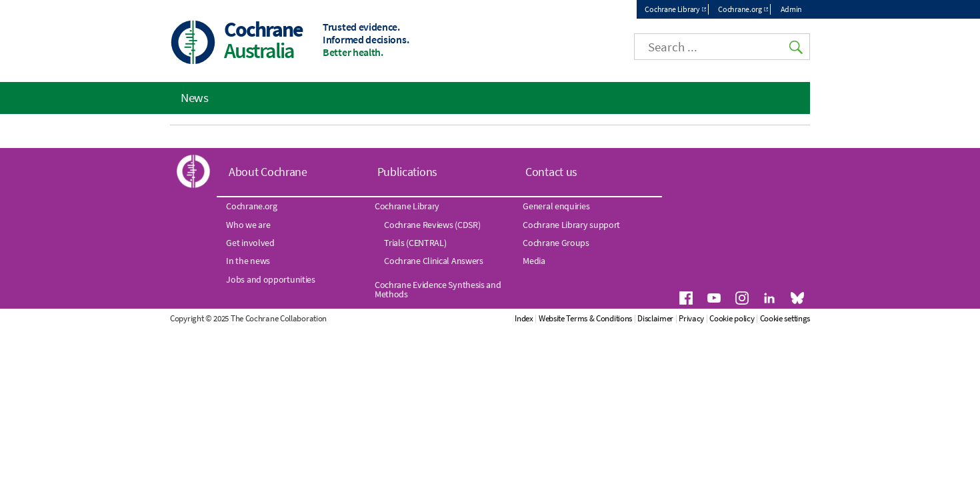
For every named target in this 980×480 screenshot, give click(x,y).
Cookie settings (785, 318)
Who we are (248, 225)
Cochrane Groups (556, 243)
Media (534, 261)
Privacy (691, 318)
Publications (407, 172)
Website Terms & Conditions (585, 318)
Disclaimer (655, 318)
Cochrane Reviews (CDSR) (432, 225)
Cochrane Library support (571, 225)
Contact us (551, 172)
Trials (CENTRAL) (415, 243)
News (195, 97)
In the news (248, 261)
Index (524, 318)
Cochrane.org (740, 9)
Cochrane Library (672, 9)
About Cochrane (268, 172)
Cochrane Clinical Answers (434, 261)
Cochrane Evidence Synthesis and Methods (438, 289)
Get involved (250, 243)
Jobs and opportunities (270, 279)
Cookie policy (732, 318)
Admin (792, 9)
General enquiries (556, 206)
